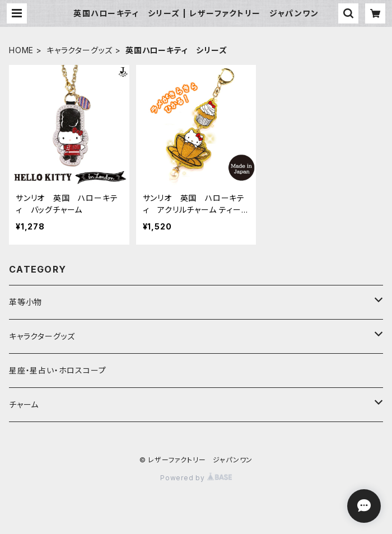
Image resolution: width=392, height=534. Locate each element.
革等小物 (25, 302)
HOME (21, 50)
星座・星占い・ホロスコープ (57, 370)
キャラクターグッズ (80, 50)
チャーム (24, 404)
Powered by (196, 478)
